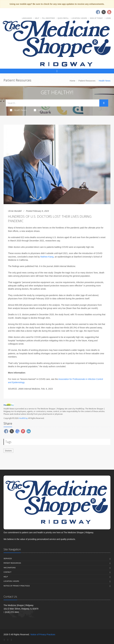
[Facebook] (4, 640)
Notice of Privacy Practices (17, 586)
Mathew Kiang (47, 257)
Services (8, 559)
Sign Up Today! (96, 18)
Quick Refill (63, 18)
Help (37, 18)
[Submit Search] (104, 103)
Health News (18, 110)
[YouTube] (11, 640)
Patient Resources (87, 81)
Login (108, 18)
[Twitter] (8, 640)
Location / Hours (79, 18)
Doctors (8, 451)
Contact (7, 572)
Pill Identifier (48, 18)
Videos (39, 110)
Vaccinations (10, 568)
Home (73, 81)
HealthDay (23, 418)
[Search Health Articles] (53, 103)
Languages (27, 18)
